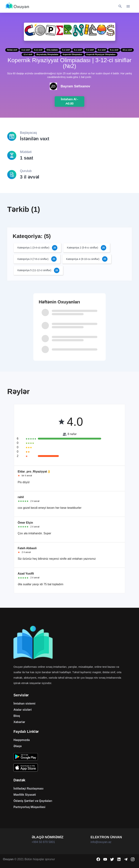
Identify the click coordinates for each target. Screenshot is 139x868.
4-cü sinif (38, 50)
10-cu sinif (127, 50)
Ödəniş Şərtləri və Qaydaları (33, 801)
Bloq (17, 716)
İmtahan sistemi (24, 704)
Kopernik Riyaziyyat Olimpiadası (101, 54)
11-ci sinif (28, 54)
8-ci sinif (102, 50)
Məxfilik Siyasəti (25, 795)
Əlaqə (17, 746)
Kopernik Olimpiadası (72, 54)
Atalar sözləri (23, 710)
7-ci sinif (90, 50)
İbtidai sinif (12, 50)
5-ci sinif (66, 50)
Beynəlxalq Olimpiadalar (48, 54)
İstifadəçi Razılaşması (28, 789)
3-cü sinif (26, 50)
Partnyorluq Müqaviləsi (29, 807)
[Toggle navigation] (128, 6)
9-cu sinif (114, 50)
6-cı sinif (78, 50)
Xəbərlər (19, 722)
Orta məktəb (52, 50)
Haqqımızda (22, 740)
